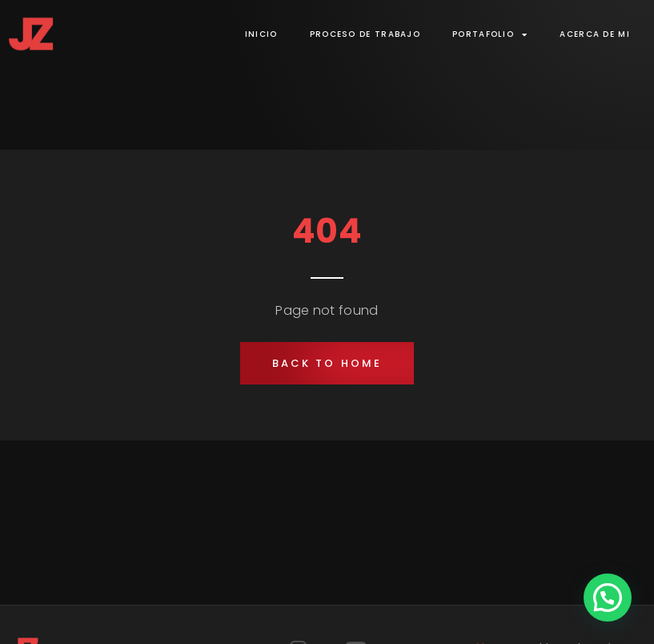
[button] (327, 363)
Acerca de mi (595, 34)
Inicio (261, 34)
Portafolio (490, 34)
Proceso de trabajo (365, 34)
